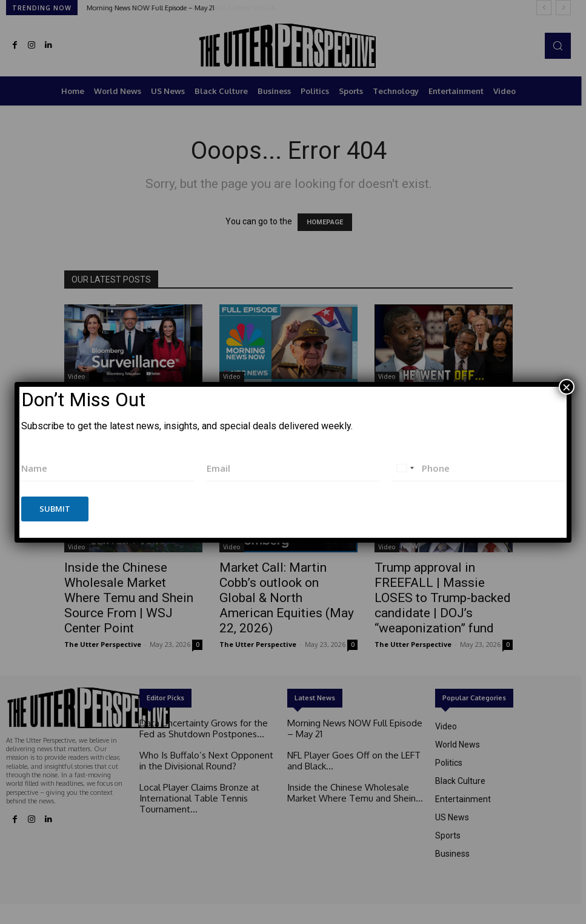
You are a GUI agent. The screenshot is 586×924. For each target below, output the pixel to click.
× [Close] (567, 387)
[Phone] (478, 468)
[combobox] (405, 468)
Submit (55, 509)
